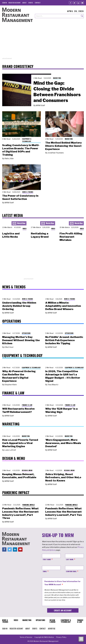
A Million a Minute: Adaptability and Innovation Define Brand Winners (63, 306)
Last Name (70, 559)
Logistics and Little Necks (11, 235)
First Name (47, 559)
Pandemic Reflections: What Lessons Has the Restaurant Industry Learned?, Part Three (20, 513)
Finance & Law (27, 405)
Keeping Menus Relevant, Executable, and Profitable (19, 476)
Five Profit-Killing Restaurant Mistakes (71, 237)
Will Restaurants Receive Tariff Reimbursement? (18, 410)
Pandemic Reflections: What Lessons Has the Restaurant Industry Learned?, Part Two (64, 512)
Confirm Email (71, 571)
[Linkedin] (78, 3)
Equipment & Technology (27, 140)
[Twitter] (74, 3)
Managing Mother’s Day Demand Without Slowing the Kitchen (21, 340)
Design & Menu (27, 470)
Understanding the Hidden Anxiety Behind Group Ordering (19, 306)
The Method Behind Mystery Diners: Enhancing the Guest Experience (63, 146)
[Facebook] (70, 3)
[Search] (82, 16)
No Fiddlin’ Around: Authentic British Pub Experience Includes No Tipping (64, 340)
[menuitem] (4, 3)
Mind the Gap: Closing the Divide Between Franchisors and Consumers (57, 92)
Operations (26, 333)
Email (45, 571)
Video (25, 228)
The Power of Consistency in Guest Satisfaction (20, 197)
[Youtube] (82, 3)
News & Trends (28, 192)
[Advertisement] (43, 42)
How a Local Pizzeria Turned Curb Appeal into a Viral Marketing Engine (20, 443)
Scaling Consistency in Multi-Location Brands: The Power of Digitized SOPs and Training (21, 150)
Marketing (57, 78)
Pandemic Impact (29, 505)
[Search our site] (58, 16)
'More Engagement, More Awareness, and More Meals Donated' (63, 443)
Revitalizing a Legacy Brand (40, 235)
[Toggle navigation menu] (81, 639)
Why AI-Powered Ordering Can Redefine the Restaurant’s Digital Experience (19, 376)
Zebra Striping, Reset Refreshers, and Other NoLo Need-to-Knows (63, 477)
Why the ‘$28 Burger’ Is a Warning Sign (61, 410)
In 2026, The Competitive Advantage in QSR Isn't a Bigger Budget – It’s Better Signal (63, 376)
